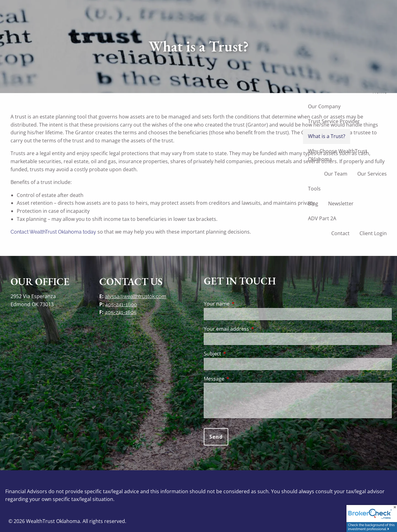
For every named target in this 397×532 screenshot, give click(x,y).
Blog (313, 203)
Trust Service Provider (334, 121)
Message (239, 379)
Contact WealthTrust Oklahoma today (53, 232)
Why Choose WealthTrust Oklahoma (338, 155)
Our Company (324, 106)
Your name (242, 304)
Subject (237, 354)
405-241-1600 (121, 304)
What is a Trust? (327, 136)
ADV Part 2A (322, 218)
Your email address (251, 329)
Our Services (372, 174)
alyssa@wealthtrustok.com (136, 296)
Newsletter (341, 203)
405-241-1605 (121, 312)
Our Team (336, 174)
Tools (314, 189)
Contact (340, 233)
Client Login (373, 233)
